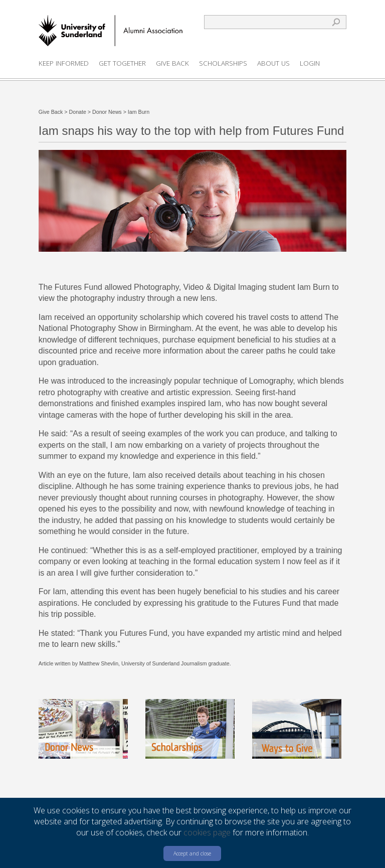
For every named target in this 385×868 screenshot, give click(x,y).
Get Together (122, 63)
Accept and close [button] (192, 853)
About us (273, 63)
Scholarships (223, 63)
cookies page (207, 832)
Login (310, 63)
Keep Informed (64, 63)
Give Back (172, 63)
